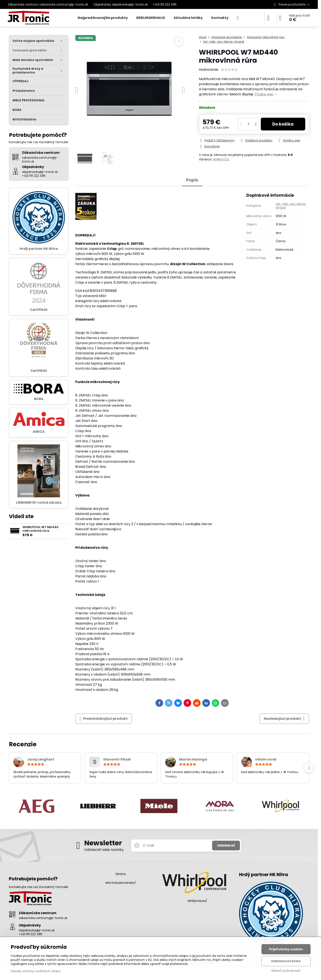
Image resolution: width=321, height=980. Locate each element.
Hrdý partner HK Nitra (39, 249)
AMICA (39, 432)
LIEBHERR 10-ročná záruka (39, 503)
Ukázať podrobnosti (286, 971)
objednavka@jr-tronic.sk (37, 930)
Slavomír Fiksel (117, 759)
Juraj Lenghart (41, 759)
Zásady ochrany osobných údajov (36, 971)
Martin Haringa (193, 759)
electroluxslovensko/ (121, 883)
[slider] (229, 70)
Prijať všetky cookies (286, 949)
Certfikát (39, 371)
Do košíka (283, 124)
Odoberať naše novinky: (104, 850)
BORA (39, 399)
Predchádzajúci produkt (104, 719)
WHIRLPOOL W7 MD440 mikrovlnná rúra (41, 529)
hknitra (121, 874)
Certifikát (39, 310)
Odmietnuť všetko (286, 961)
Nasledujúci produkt (284, 719)
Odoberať (226, 845)
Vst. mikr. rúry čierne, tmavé (291, 206)
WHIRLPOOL (221, 159)
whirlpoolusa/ (197, 901)
